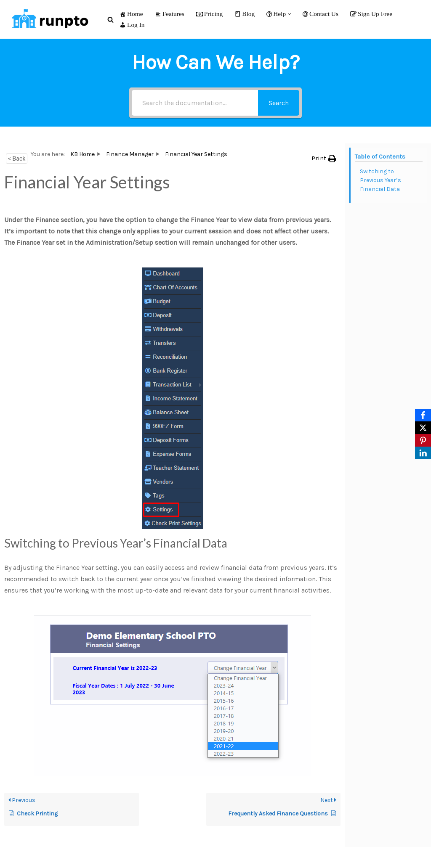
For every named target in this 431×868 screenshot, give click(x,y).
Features (170, 14)
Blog (245, 14)
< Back (17, 159)
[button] (289, 14)
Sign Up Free (371, 14)
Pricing (209, 14)
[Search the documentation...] (195, 103)
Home (131, 14)
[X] (423, 428)
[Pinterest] (423, 440)
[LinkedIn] (423, 453)
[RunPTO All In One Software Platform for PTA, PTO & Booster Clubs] (48, 19)
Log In (132, 25)
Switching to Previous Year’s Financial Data (380, 180)
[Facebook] (423, 415)
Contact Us (321, 14)
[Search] (110, 20)
